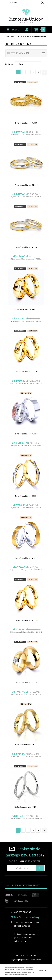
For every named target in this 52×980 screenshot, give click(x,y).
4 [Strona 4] (33, 72)
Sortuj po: (9, 64)
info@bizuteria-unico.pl (27, 917)
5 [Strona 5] (38, 72)
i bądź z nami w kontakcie (25, 854)
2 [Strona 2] (23, 72)
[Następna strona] (44, 72)
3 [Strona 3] (28, 72)
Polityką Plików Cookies (22, 970)
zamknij (43, 970)
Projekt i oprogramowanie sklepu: (26, 960)
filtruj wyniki (26, 53)
